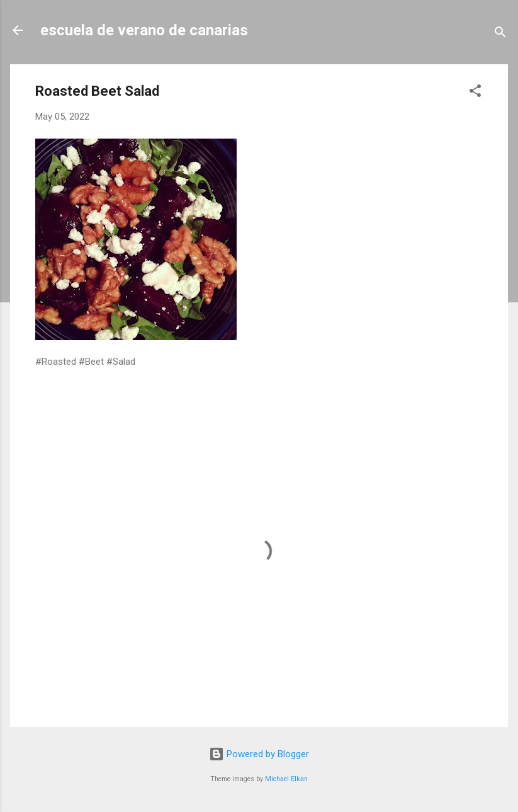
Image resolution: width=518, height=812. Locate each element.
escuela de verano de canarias (144, 30)
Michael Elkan (286, 779)
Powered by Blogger (259, 754)
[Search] (500, 34)
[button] (475, 93)
